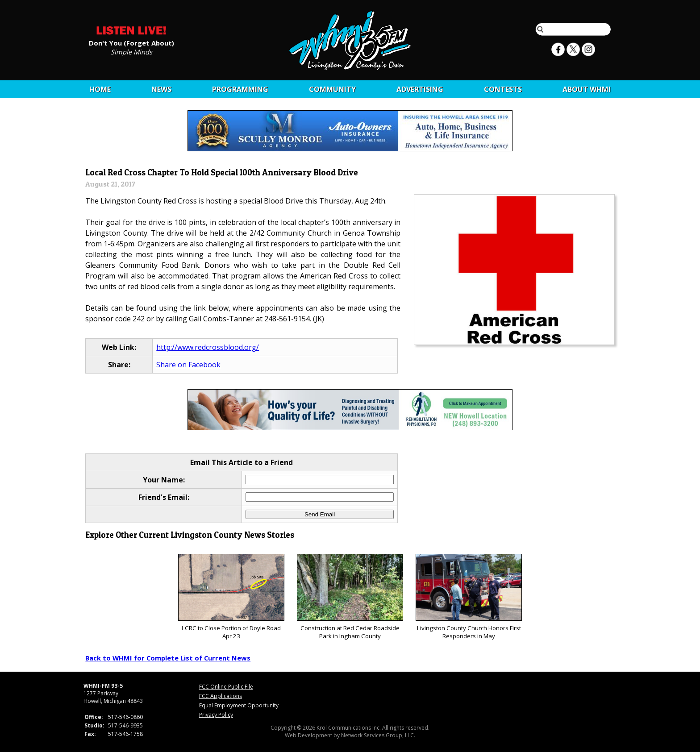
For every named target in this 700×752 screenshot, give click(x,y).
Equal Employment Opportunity (239, 705)
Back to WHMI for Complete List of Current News (168, 658)
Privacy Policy (216, 715)
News (161, 89)
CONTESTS (503, 89)
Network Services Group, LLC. (378, 735)
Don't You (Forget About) (131, 42)
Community (332, 89)
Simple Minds (131, 51)
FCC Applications (221, 696)
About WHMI (587, 89)
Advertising (420, 89)
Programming (240, 89)
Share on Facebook (188, 365)
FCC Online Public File (226, 687)
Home (100, 89)
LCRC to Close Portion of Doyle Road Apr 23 (231, 597)
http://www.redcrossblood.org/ (208, 347)
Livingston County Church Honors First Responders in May (469, 597)
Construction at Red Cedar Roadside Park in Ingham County (350, 597)
